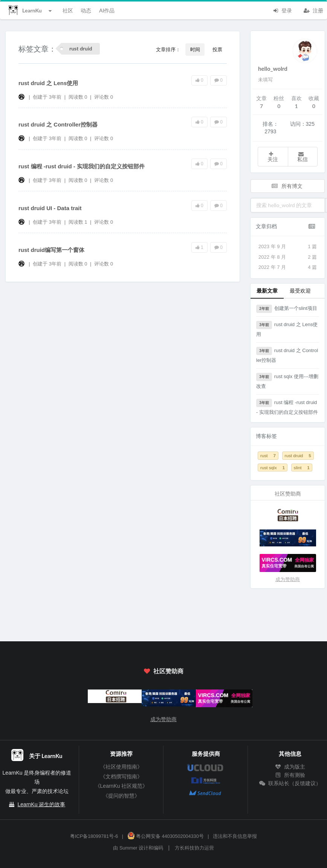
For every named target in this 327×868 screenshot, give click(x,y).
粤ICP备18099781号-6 (94, 836)
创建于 (47, 97)
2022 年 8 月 (288, 257)
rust (268, 455)
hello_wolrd (273, 69)
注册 (313, 10)
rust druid (298, 455)
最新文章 (267, 291)
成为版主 (290, 767)
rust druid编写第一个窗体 (51, 250)
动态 (86, 10)
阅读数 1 (79, 222)
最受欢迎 (300, 291)
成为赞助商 (288, 579)
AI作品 (107, 10)
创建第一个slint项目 (287, 309)
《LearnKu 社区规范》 (121, 786)
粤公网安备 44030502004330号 (166, 836)
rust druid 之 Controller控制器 (58, 124)
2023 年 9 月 (288, 247)
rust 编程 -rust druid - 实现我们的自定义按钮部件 (82, 166)
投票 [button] (217, 49)
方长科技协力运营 (194, 848)
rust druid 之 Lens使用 (48, 83)
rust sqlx (273, 468)
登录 (282, 10)
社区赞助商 (163, 671)
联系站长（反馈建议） (290, 783)
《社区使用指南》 (121, 767)
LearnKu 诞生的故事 (42, 804)
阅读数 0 (79, 97)
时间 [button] (195, 49)
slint (302, 468)
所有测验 (290, 775)
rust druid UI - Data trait (50, 208)
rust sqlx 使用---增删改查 (287, 381)
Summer (128, 848)
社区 (68, 10)
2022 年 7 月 (288, 267)
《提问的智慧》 (121, 796)
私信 (303, 157)
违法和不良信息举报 (235, 836)
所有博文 (287, 186)
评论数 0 (104, 97)
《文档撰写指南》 (121, 776)
